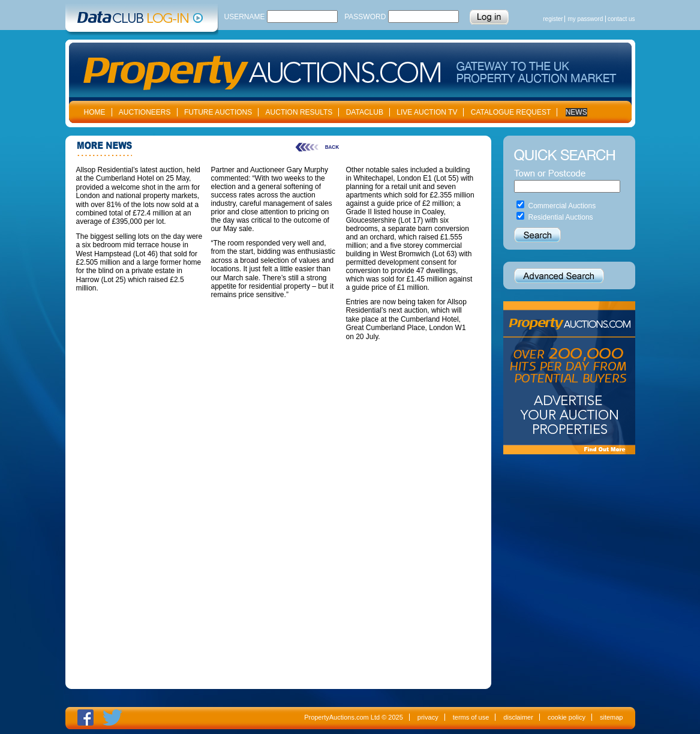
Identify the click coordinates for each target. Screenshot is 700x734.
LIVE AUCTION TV (427, 112)
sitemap (612, 717)
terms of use (471, 717)
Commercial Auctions (562, 206)
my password (585, 19)
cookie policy (567, 717)
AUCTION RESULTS (299, 112)
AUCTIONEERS (145, 112)
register (553, 19)
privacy (428, 717)
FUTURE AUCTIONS (218, 112)
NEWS (576, 112)
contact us (621, 19)
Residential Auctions (561, 217)
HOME (95, 112)
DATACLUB (365, 112)
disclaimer (518, 717)
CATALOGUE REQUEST (511, 112)
